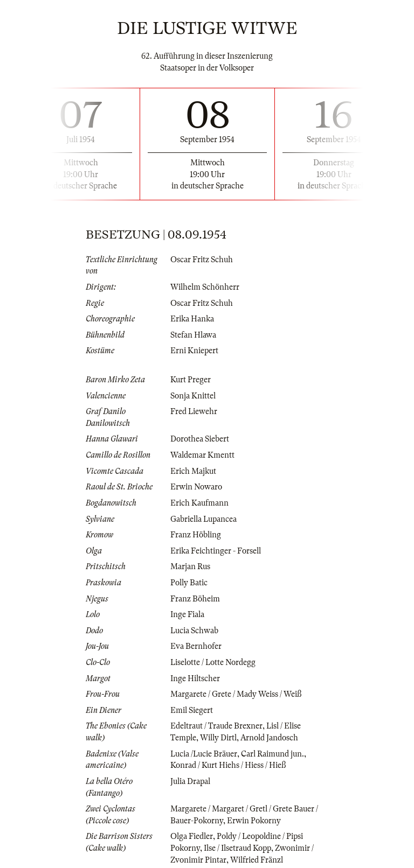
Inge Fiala (187, 614)
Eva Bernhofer (196, 646)
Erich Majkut (193, 471)
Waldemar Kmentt (202, 455)
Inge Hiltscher (195, 678)
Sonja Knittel (193, 396)
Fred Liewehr (194, 411)
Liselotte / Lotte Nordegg (213, 662)
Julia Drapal (190, 781)
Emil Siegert (192, 710)
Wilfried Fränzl (257, 860)
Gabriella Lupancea (203, 519)
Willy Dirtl (218, 738)
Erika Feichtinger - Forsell (216, 551)
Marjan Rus (190, 566)
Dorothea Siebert (200, 439)
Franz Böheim (195, 599)
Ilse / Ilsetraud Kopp (237, 848)
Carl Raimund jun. (272, 754)
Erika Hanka (192, 319)
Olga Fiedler (192, 836)
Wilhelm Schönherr (205, 287)
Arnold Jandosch (269, 738)
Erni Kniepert (194, 351)
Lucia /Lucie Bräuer (204, 754)
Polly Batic (189, 583)
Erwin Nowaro (196, 487)
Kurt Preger (191, 380)
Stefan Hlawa (193, 335)
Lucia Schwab (194, 631)
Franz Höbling (196, 535)
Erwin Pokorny (254, 821)
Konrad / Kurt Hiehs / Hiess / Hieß (228, 765)
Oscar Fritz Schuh (202, 260)
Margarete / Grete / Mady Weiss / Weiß (236, 694)
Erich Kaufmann (199, 503)
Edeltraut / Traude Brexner (216, 726)
